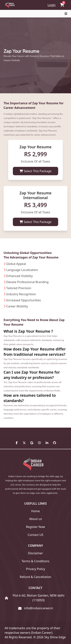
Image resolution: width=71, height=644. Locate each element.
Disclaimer (35, 553)
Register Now (35, 527)
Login (51, 5)
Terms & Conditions (35, 561)
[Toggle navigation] (66, 14)
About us (35, 519)
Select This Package (35, 171)
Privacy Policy (35, 569)
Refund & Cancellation (35, 577)
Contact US (35, 535)
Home (36, 511)
